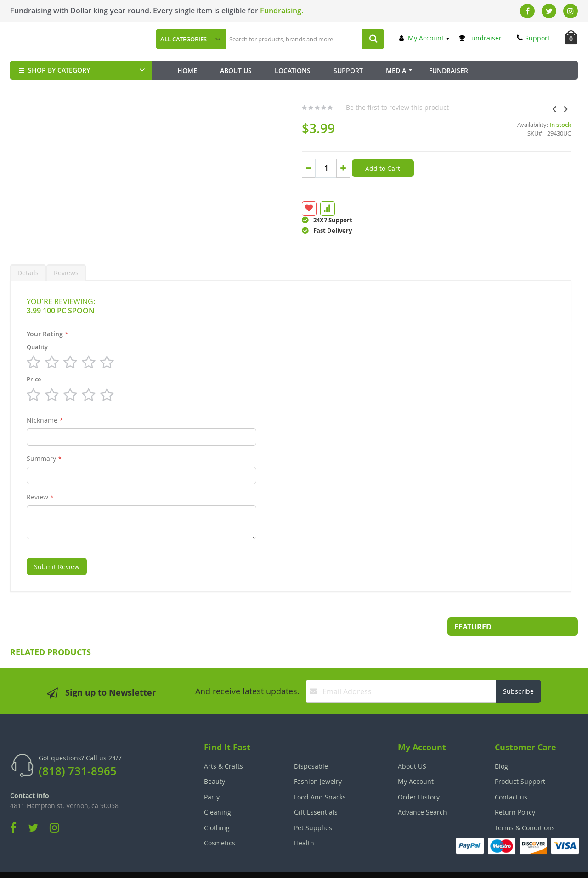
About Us (236, 71)
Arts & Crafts (223, 744)
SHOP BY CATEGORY (54, 70)
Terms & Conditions (525, 806)
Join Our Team (320, 864)
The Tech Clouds (549, 864)
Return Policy (515, 790)
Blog (501, 744)
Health (304, 821)
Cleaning (218, 790)
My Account (421, 38)
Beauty (215, 759)
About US (412, 744)
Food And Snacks (320, 775)
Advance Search (422, 790)
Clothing (217, 806)
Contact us (511, 775)
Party (212, 775)
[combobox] (304, 39)
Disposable (311, 744)
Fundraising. (282, 11)
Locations (293, 71)
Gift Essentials (316, 790)
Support (533, 38)
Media (396, 71)
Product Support (520, 759)
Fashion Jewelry (318, 759)
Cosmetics (220, 821)
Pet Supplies (313, 806)
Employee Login (248, 864)
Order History (419, 775)
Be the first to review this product (327, 108)
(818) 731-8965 (78, 749)
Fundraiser (480, 38)
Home (187, 71)
